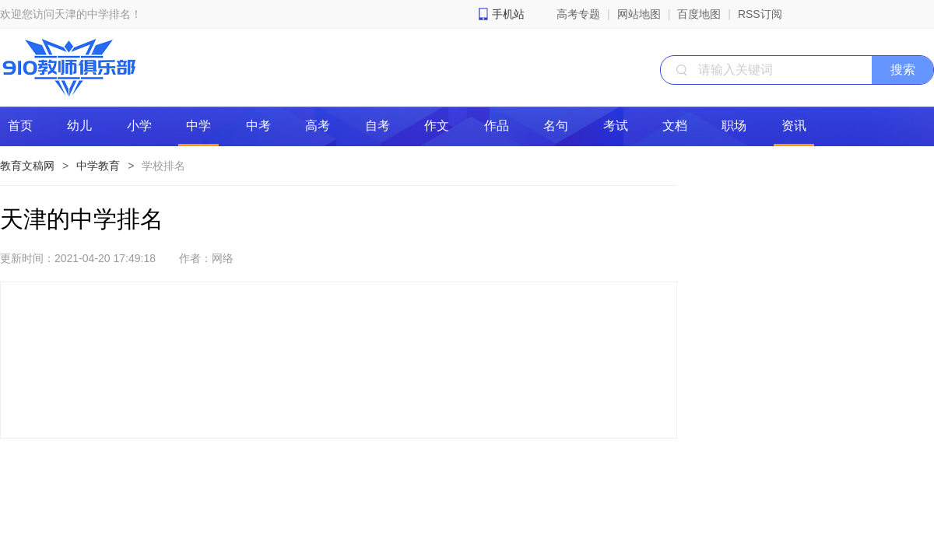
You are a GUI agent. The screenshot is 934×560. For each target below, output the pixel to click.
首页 (20, 126)
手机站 (508, 14)
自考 (377, 126)
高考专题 (578, 14)
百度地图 (699, 14)
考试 (616, 126)
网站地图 (639, 14)
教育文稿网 (27, 166)
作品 (497, 126)
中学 (198, 126)
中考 (258, 126)
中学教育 (98, 166)
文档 (675, 126)
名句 (556, 126)
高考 (318, 126)
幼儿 (79, 126)
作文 (437, 126)
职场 (734, 126)
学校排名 (163, 166)
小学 (139, 126)
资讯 (794, 126)
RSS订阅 (760, 14)
